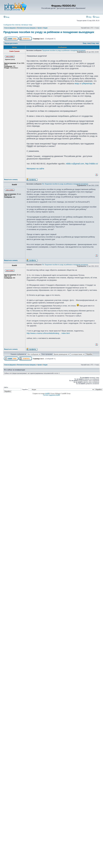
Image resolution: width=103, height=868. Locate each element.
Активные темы (27, 25)
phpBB (47, 394)
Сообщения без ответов (12, 25)
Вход (6, 17)
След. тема (95, 43)
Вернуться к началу (11, 180)
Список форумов (10, 28)
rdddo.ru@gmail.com (75, 164)
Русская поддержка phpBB (51, 395)
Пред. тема (87, 43)
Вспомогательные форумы (27, 28)
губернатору (87, 83)
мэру (77, 83)
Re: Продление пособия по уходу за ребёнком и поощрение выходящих (65, 184)
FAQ (89, 17)
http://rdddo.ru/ (92, 164)
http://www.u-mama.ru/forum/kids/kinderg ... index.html (48, 333)
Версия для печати (11, 43)
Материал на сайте (35, 169)
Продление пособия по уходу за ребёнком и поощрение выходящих (49, 32)
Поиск (96, 17)
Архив (40, 28)
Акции (45, 28)
